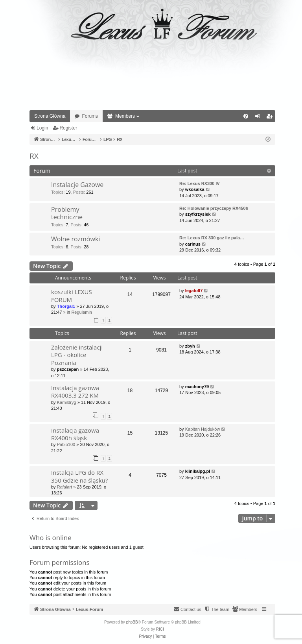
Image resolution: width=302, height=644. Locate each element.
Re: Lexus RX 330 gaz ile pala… (212, 238)
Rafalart (65, 487)
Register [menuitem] (271, 118)
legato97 (194, 291)
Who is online (51, 538)
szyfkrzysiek (198, 214)
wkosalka (195, 189)
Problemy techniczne (67, 213)
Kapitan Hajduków (203, 429)
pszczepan (68, 369)
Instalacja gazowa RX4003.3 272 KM (75, 391)
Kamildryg (67, 402)
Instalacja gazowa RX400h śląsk (75, 434)
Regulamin (82, 312)
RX (34, 156)
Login (42, 128)
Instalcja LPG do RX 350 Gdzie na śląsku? (79, 476)
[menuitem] (246, 116)
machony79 (197, 387)
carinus (193, 244)
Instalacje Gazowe (77, 185)
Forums (90, 116)
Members (125, 116)
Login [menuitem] (259, 118)
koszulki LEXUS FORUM (72, 295)
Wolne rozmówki (75, 239)
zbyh (190, 346)
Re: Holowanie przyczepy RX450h (214, 208)
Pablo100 (66, 444)
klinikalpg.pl (198, 471)
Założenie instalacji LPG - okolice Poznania (77, 355)
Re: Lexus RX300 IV (200, 183)
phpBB (132, 622)
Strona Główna (50, 116)
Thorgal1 (66, 306)
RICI (160, 629)
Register (68, 128)
